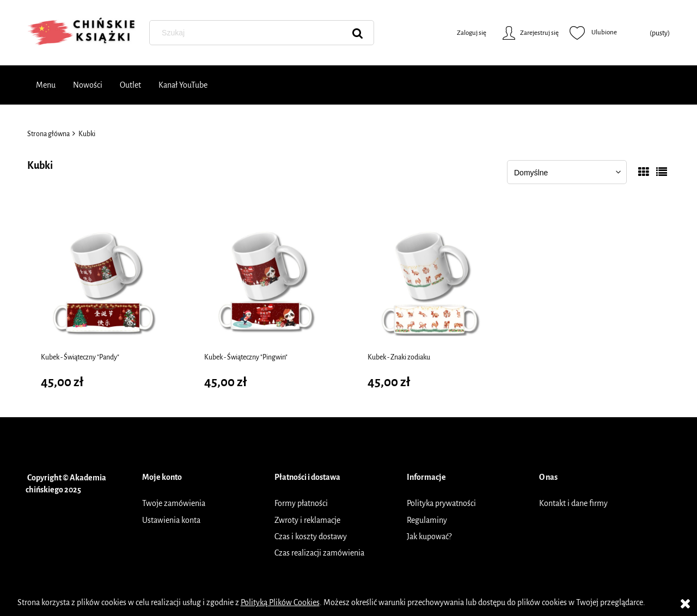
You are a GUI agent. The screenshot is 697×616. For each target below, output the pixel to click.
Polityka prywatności (441, 503)
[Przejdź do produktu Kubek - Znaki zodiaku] (430, 282)
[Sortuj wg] (567, 172)
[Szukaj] (358, 33)
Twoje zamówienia (174, 503)
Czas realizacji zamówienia (319, 553)
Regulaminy (427, 520)
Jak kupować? (429, 536)
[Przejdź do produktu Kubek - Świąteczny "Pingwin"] (267, 282)
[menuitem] (46, 85)
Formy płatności (301, 503)
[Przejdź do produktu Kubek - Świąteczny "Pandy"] (103, 282)
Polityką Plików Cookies (280, 602)
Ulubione (593, 33)
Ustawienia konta (171, 520)
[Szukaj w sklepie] (264, 33)
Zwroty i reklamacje (307, 520)
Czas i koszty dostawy (311, 536)
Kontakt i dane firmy (573, 503)
